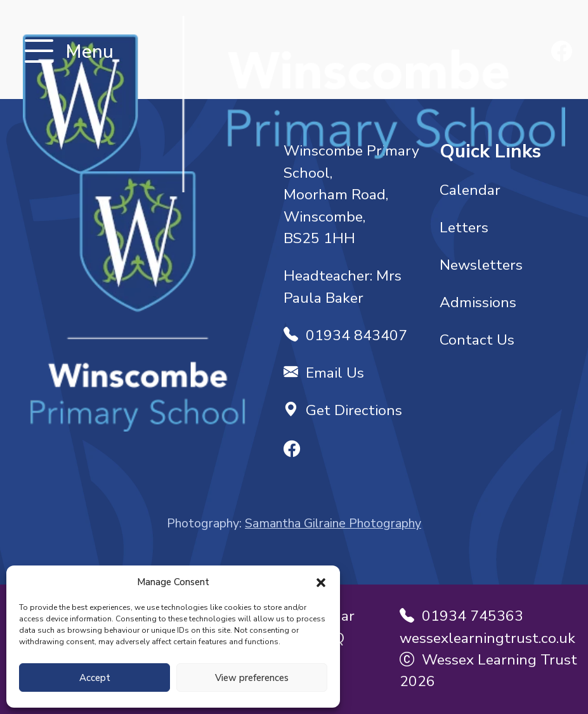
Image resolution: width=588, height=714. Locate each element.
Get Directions (343, 410)
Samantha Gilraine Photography (333, 523)
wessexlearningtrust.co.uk (487, 638)
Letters (464, 228)
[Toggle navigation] (39, 52)
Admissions (478, 302)
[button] (321, 582)
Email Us (324, 373)
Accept (95, 678)
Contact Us (477, 340)
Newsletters (481, 265)
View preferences (252, 678)
